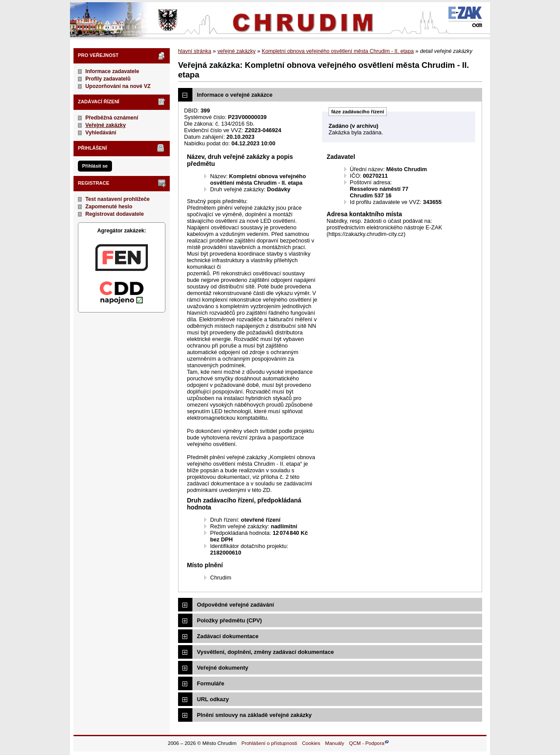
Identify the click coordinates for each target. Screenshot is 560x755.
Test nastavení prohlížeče (117, 199)
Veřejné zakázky (106, 125)
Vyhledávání (101, 133)
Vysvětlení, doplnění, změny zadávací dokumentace (265, 652)
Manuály (335, 743)
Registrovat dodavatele (115, 214)
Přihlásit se (95, 166)
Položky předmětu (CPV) (229, 620)
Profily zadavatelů (108, 79)
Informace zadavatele (112, 71)
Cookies (311, 743)
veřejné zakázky (236, 51)
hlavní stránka (195, 51)
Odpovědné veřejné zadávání (235, 605)
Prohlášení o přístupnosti (269, 743)
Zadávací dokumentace (228, 636)
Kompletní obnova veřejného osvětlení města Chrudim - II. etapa (338, 51)
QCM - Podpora (367, 743)
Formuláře (211, 683)
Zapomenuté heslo (109, 207)
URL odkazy (213, 699)
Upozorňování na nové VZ (118, 86)
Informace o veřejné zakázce (235, 95)
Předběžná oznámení (112, 118)
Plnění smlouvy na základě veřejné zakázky (254, 715)
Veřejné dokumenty (222, 668)
